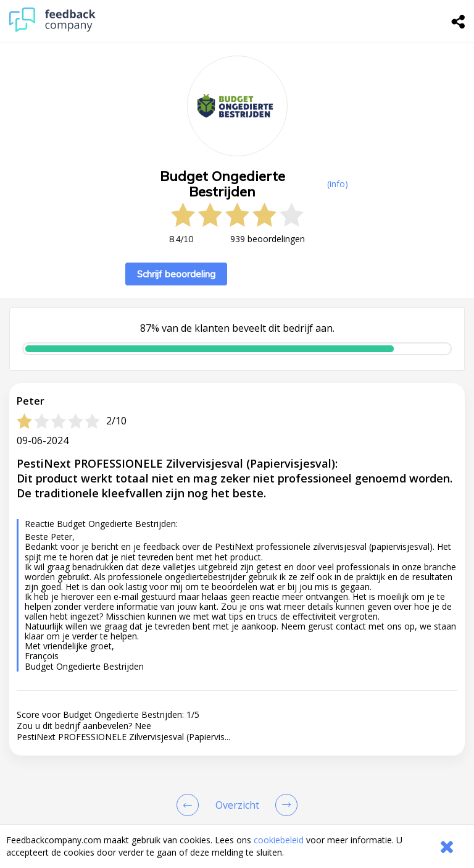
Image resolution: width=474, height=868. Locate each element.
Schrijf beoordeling (176, 274)
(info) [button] (338, 184)
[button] (237, 815)
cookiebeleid (279, 840)
